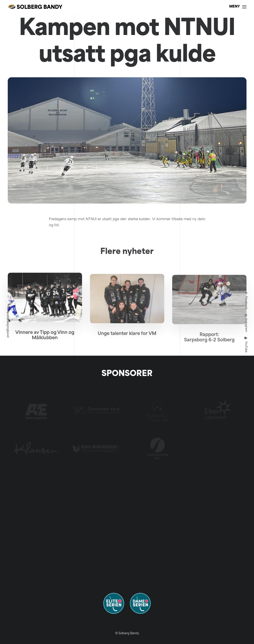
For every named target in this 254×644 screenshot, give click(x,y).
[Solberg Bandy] (35, 7)
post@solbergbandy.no (8, 322)
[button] (45, 309)
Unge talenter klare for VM (127, 349)
